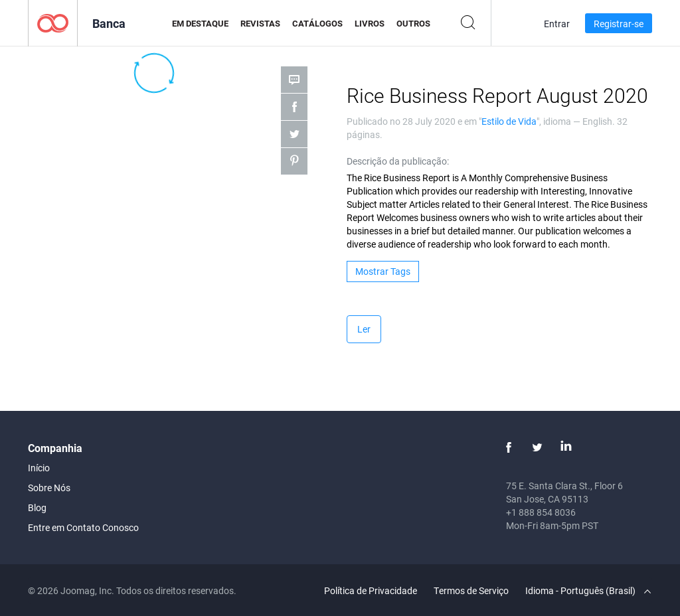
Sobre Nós (49, 488)
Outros (413, 23)
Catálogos (317, 23)
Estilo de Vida (509, 121)
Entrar (557, 24)
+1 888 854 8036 (541, 512)
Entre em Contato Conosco (83, 527)
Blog (37, 507)
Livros (370, 23)
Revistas (260, 23)
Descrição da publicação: (398, 161)
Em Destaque (200, 23)
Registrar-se (619, 24)
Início (39, 468)
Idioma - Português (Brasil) (588, 590)
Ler (364, 329)
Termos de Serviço (471, 590)
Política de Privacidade (371, 590)
